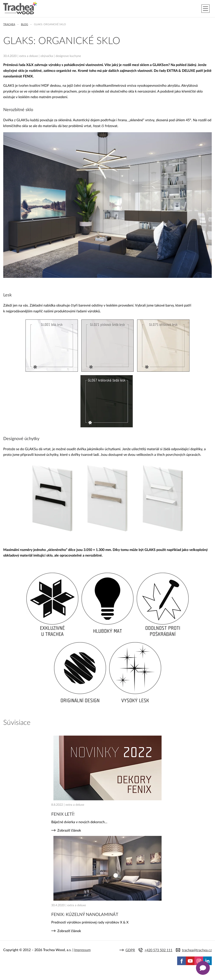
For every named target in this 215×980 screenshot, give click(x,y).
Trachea (9, 24)
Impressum (82, 950)
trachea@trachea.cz (197, 950)
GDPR (130, 950)
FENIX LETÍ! (63, 814)
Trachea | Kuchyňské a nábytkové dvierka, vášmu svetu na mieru (20, 8)
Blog (25, 24)
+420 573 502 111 (158, 950)
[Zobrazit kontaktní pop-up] (203, 968)
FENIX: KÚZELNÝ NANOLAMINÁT (85, 915)
